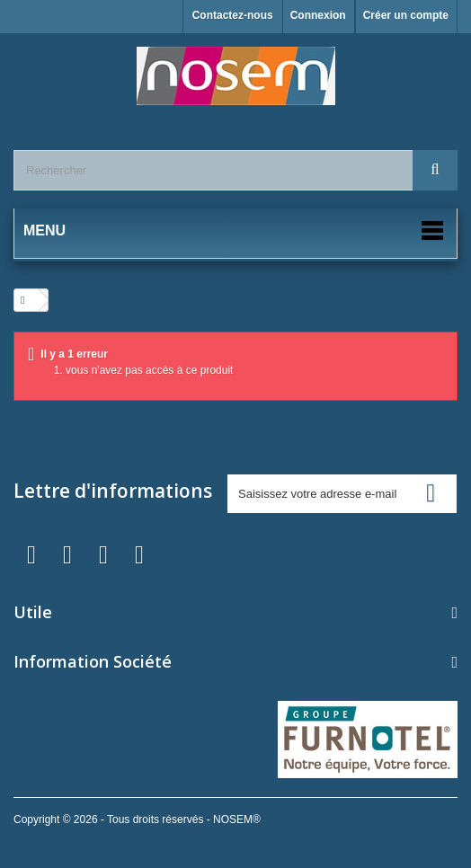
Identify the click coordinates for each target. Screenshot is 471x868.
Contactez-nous (233, 15)
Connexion (318, 15)
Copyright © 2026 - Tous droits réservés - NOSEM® (137, 819)
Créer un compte (406, 15)
